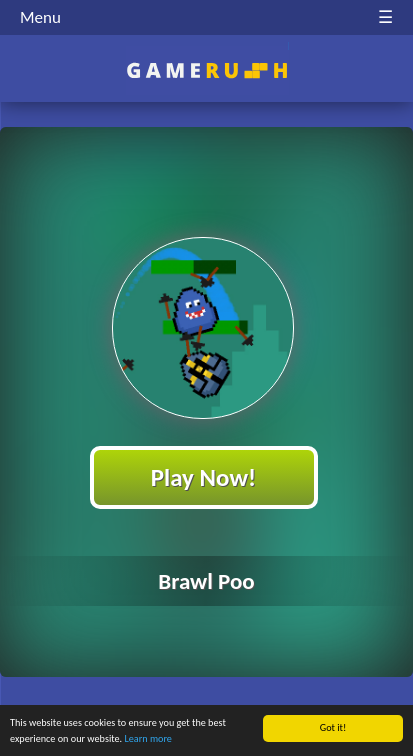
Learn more (147, 739)
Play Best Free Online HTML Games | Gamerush (206, 70)
